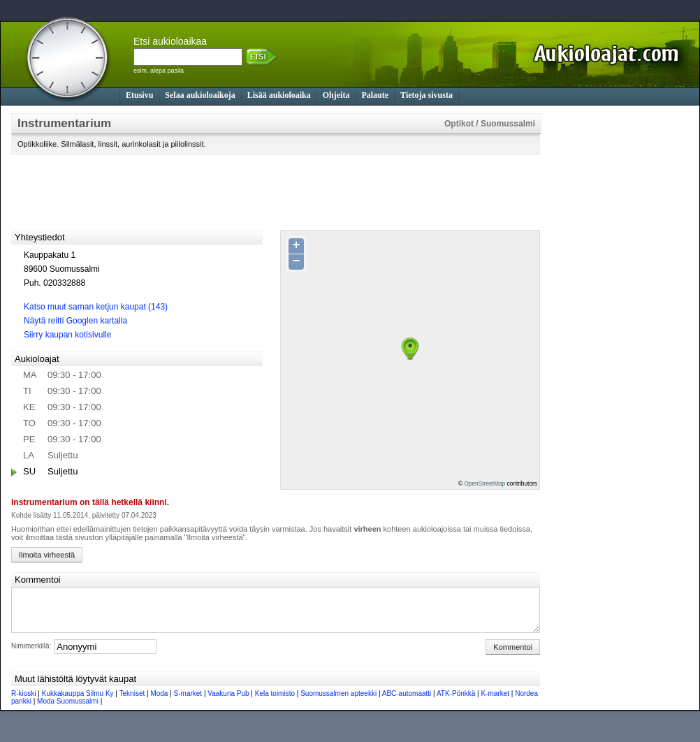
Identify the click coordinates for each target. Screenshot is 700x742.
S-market (188, 702)
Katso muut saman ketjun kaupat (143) (96, 307)
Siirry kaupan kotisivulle (67, 335)
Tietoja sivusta (426, 95)
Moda (159, 702)
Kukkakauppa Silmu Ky (78, 702)
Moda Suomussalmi (68, 710)
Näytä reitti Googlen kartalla (75, 321)
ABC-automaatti (407, 702)
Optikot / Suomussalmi (490, 124)
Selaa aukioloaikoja (200, 95)
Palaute (375, 95)
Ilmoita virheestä (47, 555)
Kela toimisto (275, 702)
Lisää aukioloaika (279, 95)
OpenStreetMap (484, 483)
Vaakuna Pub (228, 702)
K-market (495, 702)
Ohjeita (336, 95)
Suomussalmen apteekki (338, 702)
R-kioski (24, 702)
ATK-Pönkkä (456, 702)
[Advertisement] (608, 323)
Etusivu (139, 95)
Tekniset (132, 702)
